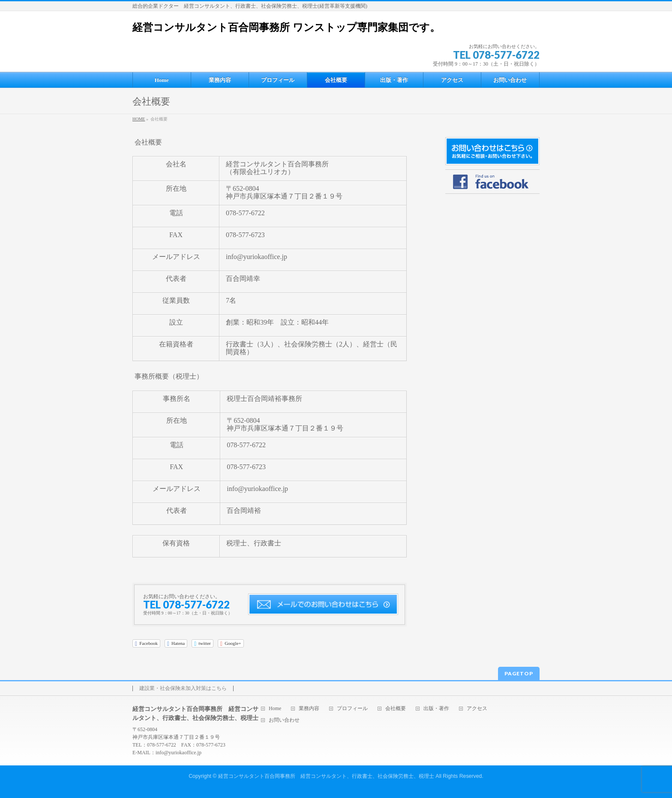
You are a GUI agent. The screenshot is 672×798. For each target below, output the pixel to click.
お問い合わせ (284, 720)
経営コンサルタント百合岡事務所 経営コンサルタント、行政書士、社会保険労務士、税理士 (326, 776)
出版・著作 (436, 709)
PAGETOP (519, 673)
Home (275, 709)
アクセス (477, 709)
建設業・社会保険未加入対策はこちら (183, 688)
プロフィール (352, 709)
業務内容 (309, 709)
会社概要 (396, 709)
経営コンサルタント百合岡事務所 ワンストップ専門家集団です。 (286, 27)
